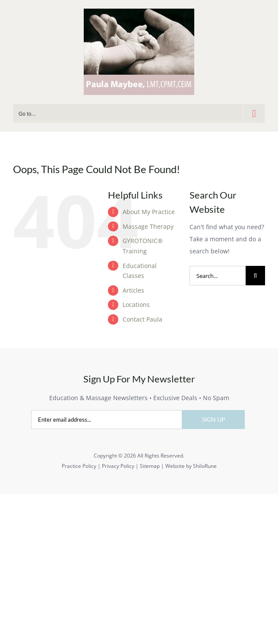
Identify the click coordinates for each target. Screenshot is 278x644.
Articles (133, 290)
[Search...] (218, 276)
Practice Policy (79, 466)
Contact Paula (142, 319)
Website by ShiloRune (191, 466)
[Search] (255, 276)
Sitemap (150, 466)
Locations (136, 305)
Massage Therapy (148, 226)
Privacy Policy (118, 466)
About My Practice (149, 212)
